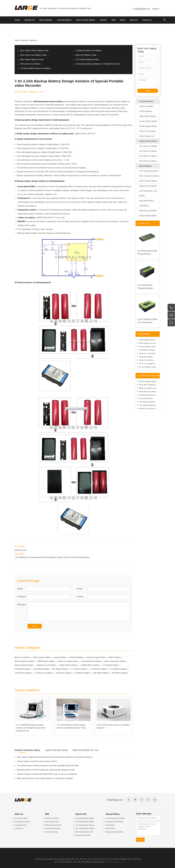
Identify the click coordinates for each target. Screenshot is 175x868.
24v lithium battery (82, 673)
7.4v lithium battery (98, 669)
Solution (103, 20)
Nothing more (20, 550)
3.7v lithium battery (79, 669)
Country (80, 597)
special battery (60, 657)
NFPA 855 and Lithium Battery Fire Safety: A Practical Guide (148, 392)
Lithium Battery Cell (147, 136)
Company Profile (21, 818)
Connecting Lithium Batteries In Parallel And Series (98, 64)
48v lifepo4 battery (60, 669)
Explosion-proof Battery (148, 186)
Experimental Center (53, 828)
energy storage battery (96, 657)
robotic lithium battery (68, 665)
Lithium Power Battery (86, 20)
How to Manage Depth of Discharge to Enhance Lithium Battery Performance (149, 382)
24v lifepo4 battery (23, 669)
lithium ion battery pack (68, 661)
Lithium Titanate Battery (148, 181)
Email (80, 589)
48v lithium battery (120, 673)
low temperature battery (91, 661)
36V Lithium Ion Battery (148, 156)
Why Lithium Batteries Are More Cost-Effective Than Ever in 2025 (148, 385)
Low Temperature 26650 (85, 822)
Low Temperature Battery (149, 171)
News (123, 20)
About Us (134, 20)
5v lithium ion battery (44, 673)
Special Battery (46, 20)
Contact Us (19, 828)
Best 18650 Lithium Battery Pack (34, 51)
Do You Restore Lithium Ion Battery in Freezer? (148, 347)
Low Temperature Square (85, 825)
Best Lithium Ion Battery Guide (33, 55)
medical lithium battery (90, 665)
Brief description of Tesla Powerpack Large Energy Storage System (46, 770)
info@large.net (142, 9)
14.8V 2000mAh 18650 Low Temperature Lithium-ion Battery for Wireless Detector (147, 321)
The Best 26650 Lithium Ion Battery (36, 68)
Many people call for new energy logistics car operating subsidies (45, 778)
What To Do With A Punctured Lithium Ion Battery (147, 360)
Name (20, 589)
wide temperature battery (115, 661)
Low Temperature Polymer (85, 828)
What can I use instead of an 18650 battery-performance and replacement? (148, 354)
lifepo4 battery (115, 657)
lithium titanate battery (24, 665)
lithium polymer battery (24, 661)
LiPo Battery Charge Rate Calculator (147, 350)
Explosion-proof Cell (83, 835)
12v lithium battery (64, 673)
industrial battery (76, 657)
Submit (35, 626)
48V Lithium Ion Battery (30, 64)
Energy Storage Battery (148, 126)
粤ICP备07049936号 (113, 862)
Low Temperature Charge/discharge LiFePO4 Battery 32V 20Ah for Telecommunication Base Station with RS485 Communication (147, 287)
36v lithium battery (101, 673)
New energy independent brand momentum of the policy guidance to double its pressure (55, 757)
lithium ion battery (22, 657)
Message (22, 604)
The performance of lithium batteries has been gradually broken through (48, 766)
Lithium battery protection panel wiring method (37, 761)
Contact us (147, 20)
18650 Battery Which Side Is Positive (147, 340)
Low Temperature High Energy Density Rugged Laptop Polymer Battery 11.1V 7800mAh (147, 253)
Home (17, 20)
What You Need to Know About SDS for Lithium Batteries (148, 389)
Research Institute (52, 818)
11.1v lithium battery (118, 669)
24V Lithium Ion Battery (148, 151)
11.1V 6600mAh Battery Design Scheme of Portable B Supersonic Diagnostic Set (31, 728)
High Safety (110, 825)
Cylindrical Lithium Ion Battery (89, 51)
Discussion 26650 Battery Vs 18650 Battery (149, 357)
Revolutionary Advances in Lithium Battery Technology (148, 395)
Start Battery (144, 206)
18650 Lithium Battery (148, 116)
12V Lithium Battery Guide (87, 60)
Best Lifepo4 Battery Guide (32, 60)
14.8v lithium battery (23, 673)
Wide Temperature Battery (149, 176)
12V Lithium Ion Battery (148, 146)
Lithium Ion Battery (146, 106)
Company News (21, 825)
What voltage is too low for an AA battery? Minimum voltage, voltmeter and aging (148, 343)
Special (33, 40)
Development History (22, 822)
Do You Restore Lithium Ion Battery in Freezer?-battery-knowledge (148, 367)
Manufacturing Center (53, 825)
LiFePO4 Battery (146, 111)
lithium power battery (42, 657)
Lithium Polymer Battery (148, 121)
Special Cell (30, 20)
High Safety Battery (147, 201)
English (156, 9)
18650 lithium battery (46, 661)
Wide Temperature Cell (84, 832)
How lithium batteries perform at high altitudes (148, 402)
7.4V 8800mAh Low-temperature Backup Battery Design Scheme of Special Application (52, 557)
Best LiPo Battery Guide (86, 55)
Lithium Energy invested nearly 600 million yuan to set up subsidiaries (47, 774)
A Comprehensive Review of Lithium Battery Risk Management (146, 399)
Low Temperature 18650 (85, 818)
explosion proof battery (46, 665)
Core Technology (51, 832)
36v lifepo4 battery (41, 669)
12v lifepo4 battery (111, 665)
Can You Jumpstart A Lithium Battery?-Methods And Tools (147, 364)
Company (22, 597)
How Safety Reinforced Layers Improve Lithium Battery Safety (148, 405)
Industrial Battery (64, 20)
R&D (114, 20)
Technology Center (52, 822)
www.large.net (98, 862)
